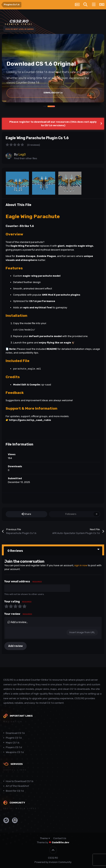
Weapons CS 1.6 (15, 752)
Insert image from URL (82, 632)
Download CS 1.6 (15, 733)
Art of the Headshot (17, 786)
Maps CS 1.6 (13, 743)
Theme (45, 838)
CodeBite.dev (61, 842)
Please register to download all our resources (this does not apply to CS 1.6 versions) (53, 124)
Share (26, 514)
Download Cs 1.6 (53, 93)
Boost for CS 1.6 (15, 791)
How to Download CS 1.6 (20, 781)
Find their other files (26, 158)
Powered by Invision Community (53, 862)
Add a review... (18, 622)
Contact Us (60, 838)
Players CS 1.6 (14, 747)
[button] (45, 106)
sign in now (81, 565)
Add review (15, 646)
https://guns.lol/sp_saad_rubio (30, 420)
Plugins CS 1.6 (14, 738)
